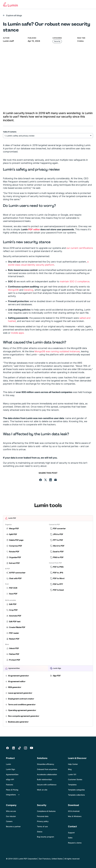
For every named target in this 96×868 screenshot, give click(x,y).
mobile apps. (18, 333)
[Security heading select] (48, 136)
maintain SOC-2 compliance (75, 281)
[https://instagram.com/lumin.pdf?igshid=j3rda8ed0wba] (25, 748)
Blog (70, 769)
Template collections (76, 795)
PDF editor (34, 229)
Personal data (43, 816)
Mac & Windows (75, 816)
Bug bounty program (45, 837)
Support (71, 833)
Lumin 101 (72, 774)
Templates (72, 785)
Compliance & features (46, 811)
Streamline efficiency (46, 764)
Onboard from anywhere (47, 769)
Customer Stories (75, 779)
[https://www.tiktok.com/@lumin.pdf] (19, 748)
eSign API (10, 779)
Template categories (76, 790)
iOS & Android (74, 811)
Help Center (73, 764)
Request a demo (75, 843)
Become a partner (13, 826)
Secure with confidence (47, 785)
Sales (70, 838)
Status (40, 832)
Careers (9, 821)
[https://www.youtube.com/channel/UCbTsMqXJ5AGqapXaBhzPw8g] (31, 748)
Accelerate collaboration (47, 774)
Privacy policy (43, 821)
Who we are (11, 811)
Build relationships (44, 779)
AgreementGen (12, 774)
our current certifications (80, 248)
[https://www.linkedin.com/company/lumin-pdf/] (13, 748)
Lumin (8, 764)
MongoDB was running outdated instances (57, 351)
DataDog (29, 290)
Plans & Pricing (12, 790)
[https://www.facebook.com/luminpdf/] (7, 748)
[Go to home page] (10, 5)
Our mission (11, 816)
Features (10, 785)
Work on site (42, 790)
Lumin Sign (10, 769)
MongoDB (13, 290)
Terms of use (42, 826)
